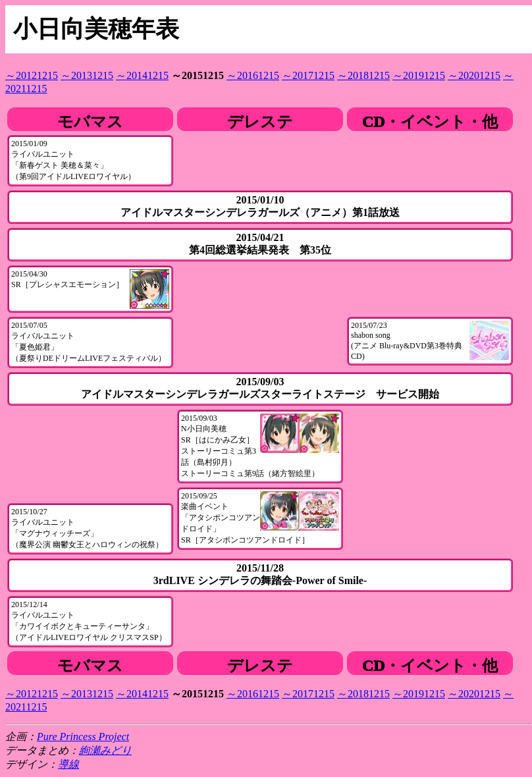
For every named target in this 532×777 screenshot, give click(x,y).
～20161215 (253, 75)
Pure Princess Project (83, 737)
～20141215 (142, 75)
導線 (68, 764)
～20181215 (363, 75)
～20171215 (308, 75)
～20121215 (32, 75)
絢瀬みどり (105, 750)
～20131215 (87, 75)
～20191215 (419, 75)
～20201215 (474, 75)
